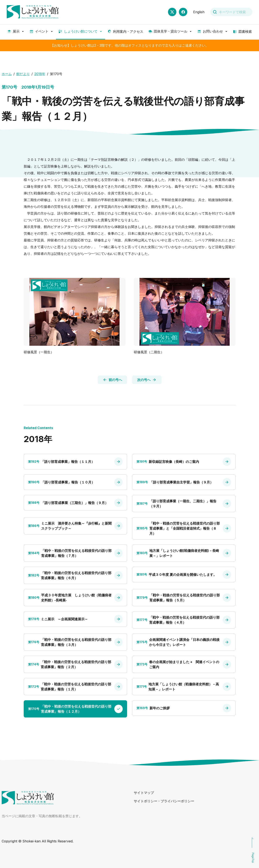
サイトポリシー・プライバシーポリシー (164, 801)
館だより (23, 74)
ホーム (7, 74)
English (199, 12)
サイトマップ (144, 793)
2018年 (40, 74)
